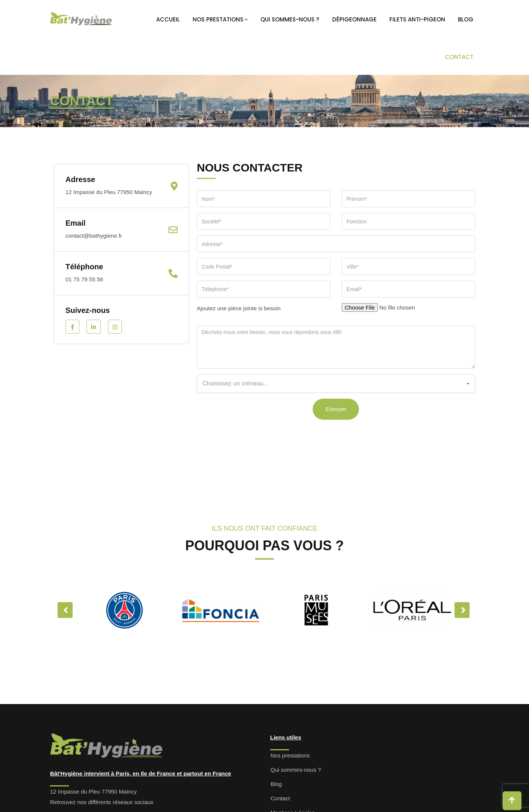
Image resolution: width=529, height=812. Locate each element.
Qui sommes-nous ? (290, 19)
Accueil (168, 19)
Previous (65, 610)
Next (462, 610)
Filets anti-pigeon (417, 19)
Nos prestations (218, 19)
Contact (459, 57)
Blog (466, 19)
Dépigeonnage (354, 19)
